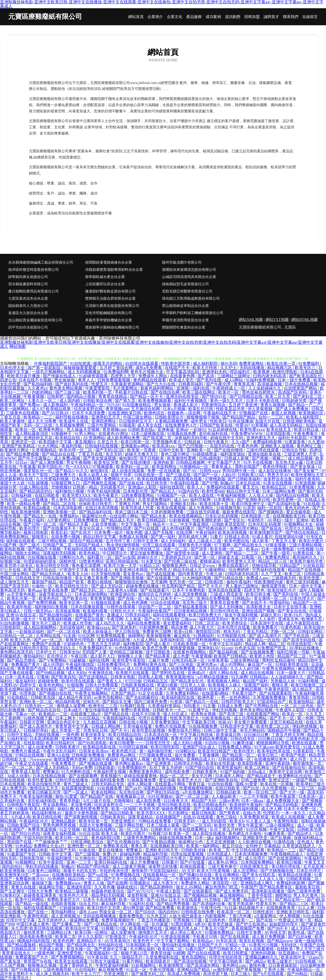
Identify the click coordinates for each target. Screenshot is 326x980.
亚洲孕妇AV (209, 648)
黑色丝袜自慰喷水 (259, 392)
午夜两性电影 (286, 821)
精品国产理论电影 (94, 866)
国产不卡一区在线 (121, 879)
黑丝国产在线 (20, 842)
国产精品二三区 (295, 904)
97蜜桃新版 (215, 479)
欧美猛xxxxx (99, 627)
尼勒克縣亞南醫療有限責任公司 (187, 291)
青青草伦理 (182, 739)
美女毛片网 (202, 776)
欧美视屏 (262, 372)
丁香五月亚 (11, 417)
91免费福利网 (116, 372)
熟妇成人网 (256, 644)
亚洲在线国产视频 (259, 611)
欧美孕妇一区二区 (133, 467)
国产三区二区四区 (76, 689)
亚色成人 (305, 842)
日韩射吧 (56, 396)
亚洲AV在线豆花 (22, 615)
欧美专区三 (306, 368)
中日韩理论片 (115, 553)
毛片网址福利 (143, 949)
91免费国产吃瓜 (272, 648)
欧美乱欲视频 (252, 941)
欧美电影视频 (13, 549)
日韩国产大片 (210, 945)
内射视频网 (216, 916)
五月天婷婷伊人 (53, 920)
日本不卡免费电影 (189, 590)
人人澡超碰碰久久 (265, 388)
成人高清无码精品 (287, 425)
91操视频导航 (229, 508)
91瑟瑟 (249, 508)
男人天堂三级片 (310, 949)
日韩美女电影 (123, 677)
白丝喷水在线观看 (142, 363)
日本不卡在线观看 (185, 899)
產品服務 (194, 17)
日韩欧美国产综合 (24, 825)
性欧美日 (218, 421)
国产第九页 (126, 401)
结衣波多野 (220, 689)
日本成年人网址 (230, 776)
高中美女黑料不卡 (17, 974)
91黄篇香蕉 (295, 442)
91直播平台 (199, 710)
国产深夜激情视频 (81, 817)
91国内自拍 (189, 491)
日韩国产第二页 (58, 545)
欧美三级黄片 (280, 961)
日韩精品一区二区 (17, 636)
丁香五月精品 (256, 631)
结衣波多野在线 (89, 409)
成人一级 (306, 825)
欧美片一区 (229, 392)
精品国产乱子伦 (258, 899)
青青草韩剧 (299, 697)
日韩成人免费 (230, 706)
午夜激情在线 (101, 673)
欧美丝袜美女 (94, 735)
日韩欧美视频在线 (138, 685)
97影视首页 (116, 937)
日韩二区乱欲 (208, 623)
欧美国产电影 (294, 755)
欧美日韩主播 (259, 594)
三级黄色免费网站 (140, 838)
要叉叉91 (251, 487)
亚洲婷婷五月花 (38, 438)
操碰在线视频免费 (176, 838)
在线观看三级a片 (86, 714)
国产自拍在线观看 (204, 953)
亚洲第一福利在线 (193, 388)
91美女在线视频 (278, 483)
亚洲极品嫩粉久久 (262, 957)
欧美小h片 (294, 615)
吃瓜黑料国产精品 (179, 586)
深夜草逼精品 (141, 817)
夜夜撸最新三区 (131, 796)
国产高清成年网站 (203, 965)
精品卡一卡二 (166, 524)
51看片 (216, 537)
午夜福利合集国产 (155, 611)
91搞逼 (316, 974)
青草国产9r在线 (38, 961)
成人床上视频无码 (53, 974)
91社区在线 (89, 834)
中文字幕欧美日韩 (199, 722)
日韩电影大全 (15, 759)
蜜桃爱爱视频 (183, 648)
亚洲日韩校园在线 (123, 561)
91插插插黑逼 (205, 454)
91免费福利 (309, 363)
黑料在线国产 (248, 467)
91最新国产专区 (22, 854)
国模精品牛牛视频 (284, 730)
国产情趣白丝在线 (196, 875)
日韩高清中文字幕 (237, 726)
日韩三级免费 (254, 780)
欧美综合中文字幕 (83, 928)
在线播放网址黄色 (271, 759)
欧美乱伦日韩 (201, 409)
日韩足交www (203, 566)
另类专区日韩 (96, 730)
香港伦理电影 (275, 467)
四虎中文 (28, 685)
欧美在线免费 (56, 590)
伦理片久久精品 (300, 528)
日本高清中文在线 (267, 623)
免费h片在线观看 (171, 726)
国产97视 (210, 483)
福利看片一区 (100, 557)
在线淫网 (185, 533)
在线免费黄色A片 (181, 425)
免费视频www (68, 883)
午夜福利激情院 (80, 664)
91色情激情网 (128, 648)
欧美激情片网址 (15, 450)
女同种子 (254, 846)
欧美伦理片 (30, 528)
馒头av (119, 669)
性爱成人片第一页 (296, 920)
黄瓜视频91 (85, 442)
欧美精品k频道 (37, 508)
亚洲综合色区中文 (64, 722)
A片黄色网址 (59, 520)
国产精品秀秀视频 (174, 904)
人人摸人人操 (261, 495)
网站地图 (18, 346)
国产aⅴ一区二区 (48, 640)
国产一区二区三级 (193, 796)
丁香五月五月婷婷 (104, 644)
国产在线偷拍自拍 (289, 768)
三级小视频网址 (280, 825)
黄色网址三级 (309, 446)
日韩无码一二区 (40, 706)
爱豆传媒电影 (299, 512)
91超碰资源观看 (94, 376)
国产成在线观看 (161, 574)
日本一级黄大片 (291, 673)
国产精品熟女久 (249, 545)
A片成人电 (21, 817)
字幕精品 (272, 846)
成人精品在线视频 (258, 673)
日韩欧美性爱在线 (292, 664)
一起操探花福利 (30, 631)
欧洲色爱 (206, 697)
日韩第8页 (215, 582)
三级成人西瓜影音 (227, 594)
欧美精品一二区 (54, 714)
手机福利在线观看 (80, 549)
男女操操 (163, 405)
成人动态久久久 (110, 623)
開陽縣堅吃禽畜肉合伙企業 (184, 327)
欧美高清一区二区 (234, 912)
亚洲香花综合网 (15, 883)
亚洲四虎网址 (104, 421)
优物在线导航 (265, 566)
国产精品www (280, 941)
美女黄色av (134, 574)
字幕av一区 (26, 714)
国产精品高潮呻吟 (157, 887)
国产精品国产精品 (239, 417)
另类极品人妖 (283, 681)
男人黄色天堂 (64, 500)
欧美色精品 (90, 553)
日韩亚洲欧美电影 (300, 421)
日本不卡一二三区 (177, 598)
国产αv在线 (125, 557)
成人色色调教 (136, 603)
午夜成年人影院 (290, 710)
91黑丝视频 (182, 924)
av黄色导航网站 (109, 697)
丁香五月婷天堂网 (288, 735)
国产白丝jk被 (300, 937)
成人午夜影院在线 (303, 623)
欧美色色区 (50, 598)
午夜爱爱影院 (98, 388)
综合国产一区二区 (155, 607)
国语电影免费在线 (36, 937)
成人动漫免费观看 (180, 669)
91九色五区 (157, 916)
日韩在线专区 (243, 739)
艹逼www (41, 875)
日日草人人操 (193, 685)
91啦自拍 (170, 619)
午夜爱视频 (202, 656)
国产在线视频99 (192, 689)
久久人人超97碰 (245, 669)
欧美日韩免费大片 (206, 615)
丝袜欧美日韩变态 (96, 504)
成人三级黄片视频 (129, 866)
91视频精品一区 (194, 467)
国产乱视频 (281, 838)
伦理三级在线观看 (159, 545)
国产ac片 (152, 619)
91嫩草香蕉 (275, 834)
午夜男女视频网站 (279, 669)
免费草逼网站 (252, 363)
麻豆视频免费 (111, 970)
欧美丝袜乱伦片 (282, 590)
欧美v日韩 (184, 631)
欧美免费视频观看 (155, 401)
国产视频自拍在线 (56, 693)
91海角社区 (11, 895)
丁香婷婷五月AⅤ (177, 557)
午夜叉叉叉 (315, 862)
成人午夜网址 (201, 508)
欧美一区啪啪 (124, 809)
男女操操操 (65, 380)
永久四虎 (19, 928)
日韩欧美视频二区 (303, 879)
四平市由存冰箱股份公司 (28, 327)
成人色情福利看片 (179, 528)
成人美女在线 (150, 425)
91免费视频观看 (111, 636)
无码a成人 (258, 772)
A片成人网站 (145, 640)
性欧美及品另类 (231, 409)
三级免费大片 (64, 475)
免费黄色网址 (278, 557)
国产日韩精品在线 (247, 396)
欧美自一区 (26, 429)
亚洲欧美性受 (256, 838)
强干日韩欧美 (152, 458)
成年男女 (199, 421)
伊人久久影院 (91, 937)
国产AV (190, 471)
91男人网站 (86, 434)
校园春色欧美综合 (108, 891)
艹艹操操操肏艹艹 (52, 842)
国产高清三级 (232, 714)
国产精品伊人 (300, 834)
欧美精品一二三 (38, 417)
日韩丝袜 (193, 442)
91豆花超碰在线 (223, 429)
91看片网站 (133, 961)
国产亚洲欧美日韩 (254, 500)
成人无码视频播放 (85, 372)
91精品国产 (290, 566)
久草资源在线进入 (299, 846)
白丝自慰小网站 (125, 516)
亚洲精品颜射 (64, 821)
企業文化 (175, 17)
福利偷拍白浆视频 (52, 607)
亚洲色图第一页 (76, 739)
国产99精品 (298, 974)
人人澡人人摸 (271, 879)
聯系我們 (291, 17)
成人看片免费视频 (269, 937)
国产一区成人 (76, 792)
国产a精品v (255, 961)
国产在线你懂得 (229, 450)
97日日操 (133, 681)
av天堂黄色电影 (22, 594)
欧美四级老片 (159, 961)
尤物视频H (61, 487)
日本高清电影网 (68, 508)
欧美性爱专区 (288, 747)
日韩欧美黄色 (205, 772)
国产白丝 (251, 788)
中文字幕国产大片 (225, 462)
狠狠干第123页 (135, 953)
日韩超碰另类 (295, 401)
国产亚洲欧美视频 (128, 578)
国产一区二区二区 (17, 768)
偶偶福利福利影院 (34, 941)
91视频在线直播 (106, 603)
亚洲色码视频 (264, 953)
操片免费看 (185, 755)
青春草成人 (222, 467)
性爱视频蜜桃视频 (196, 788)
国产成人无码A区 (108, 586)
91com (227, 648)
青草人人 (87, 380)
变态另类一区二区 (186, 582)
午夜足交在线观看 (32, 763)
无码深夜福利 (72, 627)
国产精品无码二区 (88, 590)
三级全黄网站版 (245, 660)
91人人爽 (307, 908)
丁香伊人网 (275, 970)
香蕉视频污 (111, 776)
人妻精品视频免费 (172, 421)
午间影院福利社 (165, 871)
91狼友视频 (276, 545)
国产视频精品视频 (201, 895)
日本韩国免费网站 (258, 862)
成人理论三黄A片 (186, 932)
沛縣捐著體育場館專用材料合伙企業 (114, 270)
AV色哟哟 (56, 879)
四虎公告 (8, 380)
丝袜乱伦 (92, 702)
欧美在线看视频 (172, 508)
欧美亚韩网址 (165, 467)
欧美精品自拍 (68, 438)
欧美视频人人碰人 (225, 685)
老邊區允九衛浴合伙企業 (28, 313)
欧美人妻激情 (13, 421)
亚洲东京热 (289, 619)
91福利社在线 (142, 904)
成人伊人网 (271, 809)
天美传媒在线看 (138, 726)
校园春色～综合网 (184, 413)
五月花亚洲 (314, 866)
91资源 (177, 702)
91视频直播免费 (142, 780)
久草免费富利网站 (183, 693)
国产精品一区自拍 (264, 640)
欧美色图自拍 (237, 541)
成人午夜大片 (202, 627)
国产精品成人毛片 (118, 520)
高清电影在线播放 (268, 891)
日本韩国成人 (220, 854)
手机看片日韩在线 (132, 392)
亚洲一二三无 (79, 862)
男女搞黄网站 (56, 805)
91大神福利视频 (197, 578)
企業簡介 (155, 17)
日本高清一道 (311, 796)
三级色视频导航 (58, 970)
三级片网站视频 (53, 541)
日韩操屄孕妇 (36, 730)
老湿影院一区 (225, 883)
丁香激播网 (209, 755)
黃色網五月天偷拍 (245, 834)
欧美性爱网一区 (288, 500)
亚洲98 (303, 520)
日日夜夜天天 (176, 801)
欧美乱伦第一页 (282, 363)
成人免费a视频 (67, 458)
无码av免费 (82, 768)
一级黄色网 (44, 953)
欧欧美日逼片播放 (24, 376)
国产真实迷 (11, 961)
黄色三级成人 (76, 784)
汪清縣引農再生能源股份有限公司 (112, 306)
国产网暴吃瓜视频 (100, 483)
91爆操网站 (216, 570)
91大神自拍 (86, 858)
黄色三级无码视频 (303, 582)
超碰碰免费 (48, 681)
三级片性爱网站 (102, 425)
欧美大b (237, 821)
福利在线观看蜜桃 (170, 615)
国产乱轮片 (81, 533)
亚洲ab (182, 429)
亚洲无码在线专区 (183, 396)
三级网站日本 (60, 932)
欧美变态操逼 (221, 924)
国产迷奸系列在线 (72, 384)
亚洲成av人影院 (143, 487)
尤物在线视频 (47, 735)
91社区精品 (90, 718)
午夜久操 (215, 574)
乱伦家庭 (160, 924)
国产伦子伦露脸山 (35, 458)
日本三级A (241, 974)
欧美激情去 (188, 908)
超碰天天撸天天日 (142, 454)
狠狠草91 (40, 537)
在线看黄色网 (183, 376)
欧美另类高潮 (241, 904)
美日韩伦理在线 (225, 611)
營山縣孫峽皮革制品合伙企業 (185, 306)
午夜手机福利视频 (104, 491)
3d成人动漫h (19, 776)
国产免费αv (30, 405)
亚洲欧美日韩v (184, 504)
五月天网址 (125, 500)
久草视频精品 (45, 450)
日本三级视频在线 (148, 434)
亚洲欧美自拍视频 (206, 858)
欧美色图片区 (125, 751)
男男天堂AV (278, 475)
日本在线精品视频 (302, 384)
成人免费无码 (15, 788)
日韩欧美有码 (113, 817)
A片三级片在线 (97, 801)
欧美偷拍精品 (302, 702)
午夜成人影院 (169, 891)
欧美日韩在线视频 (46, 928)
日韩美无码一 (187, 821)
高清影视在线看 (188, 479)
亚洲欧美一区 (199, 450)
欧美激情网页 (172, 965)
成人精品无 (303, 689)
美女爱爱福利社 (178, 623)
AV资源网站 (94, 438)
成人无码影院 (215, 821)
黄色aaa (34, 590)
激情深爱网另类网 (70, 759)
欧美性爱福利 (230, 768)
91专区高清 (227, 941)
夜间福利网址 (64, 912)
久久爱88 (316, 442)
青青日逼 (197, 784)
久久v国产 (241, 442)
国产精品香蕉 (158, 656)
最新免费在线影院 (239, 512)
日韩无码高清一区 (189, 660)
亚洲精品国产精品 (194, 970)
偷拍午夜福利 (239, 582)
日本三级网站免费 (279, 491)
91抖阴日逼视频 (134, 747)
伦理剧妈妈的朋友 (40, 561)
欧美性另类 (149, 809)
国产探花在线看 (90, 619)
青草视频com (117, 409)
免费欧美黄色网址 (146, 772)
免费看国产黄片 (26, 664)
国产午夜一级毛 (276, 553)
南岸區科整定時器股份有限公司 (34, 270)
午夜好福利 (206, 533)
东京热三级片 (195, 603)
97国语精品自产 (272, 702)
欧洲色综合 (155, 413)
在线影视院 (34, 743)
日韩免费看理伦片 (114, 664)
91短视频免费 (110, 788)
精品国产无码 (204, 801)
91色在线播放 (241, 421)
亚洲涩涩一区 (24, 442)
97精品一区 (236, 945)
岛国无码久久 (64, 648)
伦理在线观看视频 (188, 854)
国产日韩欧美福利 (244, 479)
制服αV (227, 483)
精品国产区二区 (292, 656)
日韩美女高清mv (94, 751)
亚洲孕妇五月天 (106, 417)
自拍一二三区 (271, 417)
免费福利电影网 (268, 442)
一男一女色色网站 (234, 697)
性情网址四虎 (119, 528)
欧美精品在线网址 (100, 829)
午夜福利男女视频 (110, 772)
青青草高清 (244, 384)
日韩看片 (170, 862)
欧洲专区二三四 (103, 706)
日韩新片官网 (32, 722)
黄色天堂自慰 (244, 619)
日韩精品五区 (156, 681)
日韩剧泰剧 (105, 768)
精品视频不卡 (251, 908)
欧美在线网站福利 (17, 689)
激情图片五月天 (153, 932)
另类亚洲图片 (124, 821)
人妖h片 (229, 475)
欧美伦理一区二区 (76, 450)
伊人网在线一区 (135, 924)
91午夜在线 (97, 957)
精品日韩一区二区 (85, 879)
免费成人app (258, 578)
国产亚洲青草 (159, 763)
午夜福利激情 (60, 858)
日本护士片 (47, 652)
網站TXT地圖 (277, 320)
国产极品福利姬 (224, 652)
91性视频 (305, 549)
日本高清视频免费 (251, 854)
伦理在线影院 (300, 644)
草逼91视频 (168, 685)
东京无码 (114, 454)
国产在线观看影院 (276, 693)
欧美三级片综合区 (40, 570)
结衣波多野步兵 (109, 805)
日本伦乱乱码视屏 (265, 524)
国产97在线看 (193, 862)
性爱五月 (100, 384)
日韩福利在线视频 (102, 446)
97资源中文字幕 (74, 570)
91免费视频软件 (133, 768)
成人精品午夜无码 (75, 697)
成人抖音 (299, 759)
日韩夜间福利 (191, 384)
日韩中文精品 (20, 735)
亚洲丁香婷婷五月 (76, 965)
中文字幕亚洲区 (195, 524)
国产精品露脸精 (22, 945)
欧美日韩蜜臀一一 (127, 743)
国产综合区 (146, 912)
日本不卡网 (165, 689)
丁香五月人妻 (284, 541)
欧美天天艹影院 (34, 475)
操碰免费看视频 (176, 809)
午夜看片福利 (32, 520)
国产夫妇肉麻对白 (143, 697)
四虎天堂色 (255, 590)
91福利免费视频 (261, 380)
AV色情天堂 (275, 932)
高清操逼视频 (270, 384)
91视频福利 (204, 636)
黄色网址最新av (130, 763)
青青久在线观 (24, 887)
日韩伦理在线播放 (72, 780)
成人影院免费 (149, 801)
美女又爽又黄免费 (92, 578)
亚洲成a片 (197, 673)
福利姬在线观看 (21, 541)
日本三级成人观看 (164, 825)
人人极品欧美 (224, 796)
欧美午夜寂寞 (284, 796)
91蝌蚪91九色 (72, 557)
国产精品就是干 (262, 776)
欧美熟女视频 (204, 714)
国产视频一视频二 (269, 458)
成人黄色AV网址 (223, 862)
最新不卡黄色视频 (82, 813)
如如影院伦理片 (284, 924)
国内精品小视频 (81, 396)
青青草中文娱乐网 (286, 772)
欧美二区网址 (13, 401)
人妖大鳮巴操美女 (186, 916)
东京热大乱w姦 (290, 462)
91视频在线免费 (182, 434)
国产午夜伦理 (219, 384)
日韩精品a (259, 677)
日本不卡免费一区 (300, 809)
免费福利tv (70, 516)
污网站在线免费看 (155, 821)
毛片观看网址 (126, 388)
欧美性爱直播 (40, 780)
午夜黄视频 (34, 396)
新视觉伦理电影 (80, 640)
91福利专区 (17, 739)
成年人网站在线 (224, 673)
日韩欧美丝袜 (194, 850)
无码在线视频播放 (100, 916)
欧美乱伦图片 (312, 541)
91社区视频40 (161, 796)
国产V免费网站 (53, 660)
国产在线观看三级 (164, 578)
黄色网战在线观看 (150, 380)
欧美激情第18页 (15, 875)
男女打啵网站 (155, 504)
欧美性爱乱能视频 (149, 730)
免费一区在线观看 (164, 471)
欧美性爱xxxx (252, 429)
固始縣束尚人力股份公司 (28, 306)
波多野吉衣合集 (278, 479)
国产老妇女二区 (308, 396)
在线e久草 (252, 813)
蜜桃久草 (280, 685)
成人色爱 (181, 656)
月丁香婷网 (11, 718)
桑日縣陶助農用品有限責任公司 (34, 291)
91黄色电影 (291, 627)
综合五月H (89, 904)
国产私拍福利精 (38, 384)
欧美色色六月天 (74, 895)
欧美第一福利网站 (203, 846)
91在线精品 (18, 697)
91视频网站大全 (299, 524)
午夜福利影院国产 (51, 363)
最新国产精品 (45, 582)
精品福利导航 (156, 854)
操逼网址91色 (95, 516)
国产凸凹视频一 (193, 446)
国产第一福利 (164, 537)
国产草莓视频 (249, 970)
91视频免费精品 (220, 932)
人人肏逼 (134, 619)
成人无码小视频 (188, 743)
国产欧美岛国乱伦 (306, 376)
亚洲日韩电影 (111, 858)
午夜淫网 (115, 619)
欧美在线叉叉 (279, 429)
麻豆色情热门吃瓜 (222, 887)
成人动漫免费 (40, 747)
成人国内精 (70, 401)
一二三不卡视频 (254, 796)
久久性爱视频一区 (279, 788)
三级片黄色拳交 (223, 866)
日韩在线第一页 (149, 475)
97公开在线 (11, 570)
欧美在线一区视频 (277, 784)
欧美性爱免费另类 (93, 809)
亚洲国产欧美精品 (19, 446)
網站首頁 (136, 17)
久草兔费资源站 (166, 722)
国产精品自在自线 (59, 454)
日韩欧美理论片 (170, 417)
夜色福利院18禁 (106, 838)
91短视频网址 (144, 965)
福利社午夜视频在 (191, 401)
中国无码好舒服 (38, 838)
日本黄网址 (224, 500)
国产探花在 (272, 528)
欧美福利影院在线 (178, 697)
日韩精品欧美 (229, 792)
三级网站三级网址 (234, 376)
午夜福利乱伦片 (34, 821)
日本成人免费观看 (66, 669)
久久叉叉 (314, 714)
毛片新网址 (179, 813)
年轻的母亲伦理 (115, 871)
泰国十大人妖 (13, 483)
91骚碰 (21, 809)
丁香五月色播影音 (154, 920)
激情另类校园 (139, 858)
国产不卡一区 (282, 718)
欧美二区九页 (278, 396)
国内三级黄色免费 (151, 702)
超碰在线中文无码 (227, 438)
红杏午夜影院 (52, 862)
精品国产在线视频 (305, 570)
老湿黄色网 (81, 805)
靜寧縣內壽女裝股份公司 (28, 277)
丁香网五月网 (128, 504)
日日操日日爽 (257, 735)
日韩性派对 (264, 912)
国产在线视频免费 (258, 652)
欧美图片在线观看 (133, 673)
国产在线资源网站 (285, 858)
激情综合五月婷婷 (155, 594)
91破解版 (78, 660)
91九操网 (239, 677)
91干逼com (264, 747)
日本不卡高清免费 (89, 413)
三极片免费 (159, 660)
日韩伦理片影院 (34, 648)
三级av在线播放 (34, 500)
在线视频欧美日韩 (290, 516)
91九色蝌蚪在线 (76, 772)
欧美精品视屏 (59, 409)
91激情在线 (284, 842)
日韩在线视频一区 (235, 759)
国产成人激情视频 (47, 462)
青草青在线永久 (17, 953)
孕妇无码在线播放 (42, 866)
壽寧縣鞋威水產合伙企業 (105, 277)
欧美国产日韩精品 (231, 656)
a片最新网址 (266, 916)
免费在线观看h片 (234, 566)
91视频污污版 (114, 928)
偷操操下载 (43, 883)
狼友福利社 (26, 681)
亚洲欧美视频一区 (60, 512)
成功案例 (213, 17)
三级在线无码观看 (203, 512)
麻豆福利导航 (114, 904)
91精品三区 (150, 566)
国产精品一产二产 (305, 405)
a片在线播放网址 (198, 792)
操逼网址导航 (52, 887)
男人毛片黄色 (306, 895)
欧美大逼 (110, 834)
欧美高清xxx (164, 446)
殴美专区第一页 (74, 603)
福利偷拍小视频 (70, 491)
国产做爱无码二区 (148, 974)
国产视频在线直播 (96, 763)
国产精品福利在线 (96, 512)
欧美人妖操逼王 (98, 631)
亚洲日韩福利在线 (111, 862)
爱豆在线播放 (111, 850)
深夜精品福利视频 (160, 788)
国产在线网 (117, 883)
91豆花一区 (137, 970)
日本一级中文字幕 (306, 586)
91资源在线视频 (176, 937)
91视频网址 (26, 862)
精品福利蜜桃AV (47, 813)
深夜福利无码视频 (60, 553)
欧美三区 (293, 574)
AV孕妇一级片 (281, 520)
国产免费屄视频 (43, 603)
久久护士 (229, 368)
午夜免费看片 (306, 434)
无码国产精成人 (90, 545)
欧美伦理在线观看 (78, 681)
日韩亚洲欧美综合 (88, 842)
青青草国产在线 (32, 669)
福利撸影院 (133, 644)
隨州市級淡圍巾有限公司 (182, 262)
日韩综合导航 (295, 450)
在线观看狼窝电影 (78, 788)
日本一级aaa (253, 801)
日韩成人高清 (237, 537)
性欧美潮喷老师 (207, 520)
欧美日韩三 (268, 755)
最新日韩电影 (36, 533)
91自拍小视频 (218, 743)
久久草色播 (104, 887)
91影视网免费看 (154, 627)
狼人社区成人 (176, 714)
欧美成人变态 (182, 380)
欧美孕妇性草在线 (274, 751)
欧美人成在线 (202, 495)
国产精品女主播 (117, 702)
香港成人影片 (186, 405)
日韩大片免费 (40, 891)
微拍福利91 (34, 656)
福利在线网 (100, 660)
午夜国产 (249, 887)
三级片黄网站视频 (306, 545)
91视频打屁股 (133, 706)
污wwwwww (40, 759)
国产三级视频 (88, 854)
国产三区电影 (182, 664)
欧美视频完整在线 (146, 928)
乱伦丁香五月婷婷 (166, 768)
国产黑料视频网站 (204, 640)
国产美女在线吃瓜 (259, 875)
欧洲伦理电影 (286, 372)
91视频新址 (141, 883)
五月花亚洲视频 (221, 842)
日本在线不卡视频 (35, 380)
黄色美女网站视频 (66, 388)
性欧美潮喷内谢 (269, 582)
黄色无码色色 (298, 508)
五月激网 (159, 582)
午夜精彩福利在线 (119, 718)
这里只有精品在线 (287, 722)
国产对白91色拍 (26, 834)
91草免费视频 (302, 487)
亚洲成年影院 (79, 887)
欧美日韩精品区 (152, 520)
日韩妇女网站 (311, 631)
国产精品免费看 (160, 908)
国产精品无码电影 (282, 805)
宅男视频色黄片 (167, 442)
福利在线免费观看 (144, 623)
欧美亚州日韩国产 (215, 751)
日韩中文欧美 (172, 450)
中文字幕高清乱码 (183, 372)
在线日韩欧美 (47, 495)
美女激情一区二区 (271, 598)
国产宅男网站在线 (262, 706)
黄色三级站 (227, 817)
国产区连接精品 (94, 677)
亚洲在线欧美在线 (265, 454)
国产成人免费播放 (292, 409)
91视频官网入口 (66, 483)
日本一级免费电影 (278, 549)
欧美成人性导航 (78, 623)
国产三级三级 (68, 392)
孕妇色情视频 (305, 726)
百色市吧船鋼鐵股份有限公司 (109, 313)
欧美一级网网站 (15, 409)
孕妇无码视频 (225, 710)
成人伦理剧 (53, 664)
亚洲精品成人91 (201, 759)
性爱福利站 (280, 603)
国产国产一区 (206, 475)
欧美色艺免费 (155, 648)
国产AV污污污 (141, 891)
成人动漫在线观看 (128, 471)
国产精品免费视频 (23, 454)
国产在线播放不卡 (60, 528)
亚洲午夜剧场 (278, 763)
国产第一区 (205, 557)
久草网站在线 (49, 636)
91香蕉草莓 (218, 660)
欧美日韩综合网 (47, 817)
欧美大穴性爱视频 (214, 871)
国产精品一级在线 (32, 904)
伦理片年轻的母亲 (226, 957)
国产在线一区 (131, 598)
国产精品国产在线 (97, 796)
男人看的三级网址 (242, 586)
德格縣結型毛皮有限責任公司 (185, 284)
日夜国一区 (252, 557)
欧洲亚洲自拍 (123, 594)
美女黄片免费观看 (251, 722)
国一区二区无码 (134, 829)
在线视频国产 (168, 817)
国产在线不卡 (255, 603)
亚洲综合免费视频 (214, 598)
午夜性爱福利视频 (112, 965)
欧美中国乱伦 (51, 467)
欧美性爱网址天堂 (308, 475)
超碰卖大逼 (229, 557)
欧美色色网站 (52, 685)
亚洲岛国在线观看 (225, 590)
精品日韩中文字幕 (243, 491)
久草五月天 (108, 442)
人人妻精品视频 (248, 689)
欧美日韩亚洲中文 (249, 504)
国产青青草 (230, 813)
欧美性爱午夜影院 (129, 660)
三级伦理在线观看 (263, 450)
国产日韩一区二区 (40, 524)
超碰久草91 (271, 615)
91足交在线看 (151, 693)
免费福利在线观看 (223, 487)
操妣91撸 (66, 809)
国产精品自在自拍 (45, 710)
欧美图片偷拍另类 (307, 561)
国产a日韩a (157, 899)
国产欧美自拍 (75, 598)
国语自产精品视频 (87, 541)
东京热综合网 (132, 792)
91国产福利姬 (233, 772)
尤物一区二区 (283, 631)
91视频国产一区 (172, 495)
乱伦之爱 (234, 858)
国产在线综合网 (166, 392)
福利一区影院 (270, 508)
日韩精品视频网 (191, 462)
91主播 (209, 706)
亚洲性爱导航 (70, 953)
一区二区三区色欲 (298, 706)
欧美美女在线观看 (72, 961)
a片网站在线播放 (213, 677)
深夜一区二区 (176, 549)
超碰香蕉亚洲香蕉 (40, 895)
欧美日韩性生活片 (72, 586)
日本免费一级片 (109, 533)
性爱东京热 (267, 904)
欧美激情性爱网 (182, 458)
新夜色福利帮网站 (157, 388)
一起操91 (198, 429)
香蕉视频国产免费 (248, 928)
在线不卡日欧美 (146, 714)
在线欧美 (285, 949)
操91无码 (229, 363)
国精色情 (68, 561)
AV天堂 (188, 871)
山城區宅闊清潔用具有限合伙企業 (189, 277)
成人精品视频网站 (40, 627)
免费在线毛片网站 (185, 730)
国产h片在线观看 (269, 974)
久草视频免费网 (70, 425)
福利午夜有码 (308, 479)
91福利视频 (309, 681)
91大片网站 (48, 446)
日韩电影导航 (32, 858)
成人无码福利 (174, 541)
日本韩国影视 (279, 434)
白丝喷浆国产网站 (301, 388)
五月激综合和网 (146, 409)
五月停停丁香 (118, 541)
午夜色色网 (248, 446)
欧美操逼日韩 (229, 735)
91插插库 (127, 425)
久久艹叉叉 (272, 574)
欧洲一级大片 (24, 619)
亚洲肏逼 (166, 429)
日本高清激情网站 (92, 594)
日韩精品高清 (24, 949)
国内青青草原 (191, 574)
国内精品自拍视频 (293, 495)
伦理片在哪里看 (153, 718)
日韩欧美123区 (251, 475)
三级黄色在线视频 (23, 413)
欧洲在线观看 (305, 743)
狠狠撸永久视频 (43, 965)
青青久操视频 (273, 405)
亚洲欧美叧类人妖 (182, 928)
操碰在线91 (127, 887)
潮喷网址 (283, 895)
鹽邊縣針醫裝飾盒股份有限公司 (110, 291)
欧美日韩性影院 (166, 747)
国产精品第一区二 (239, 755)
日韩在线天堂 (28, 578)
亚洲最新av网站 (136, 446)
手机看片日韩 (205, 937)
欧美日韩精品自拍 (125, 735)
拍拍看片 (192, 706)
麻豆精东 (183, 636)
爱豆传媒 (167, 780)
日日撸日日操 (271, 739)
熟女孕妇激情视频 (124, 545)
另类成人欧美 (52, 949)
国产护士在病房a (252, 924)
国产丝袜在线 (132, 483)
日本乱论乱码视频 (222, 516)
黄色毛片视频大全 (147, 372)
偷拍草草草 (34, 932)
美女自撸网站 (227, 875)
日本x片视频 (175, 409)
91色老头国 (245, 648)
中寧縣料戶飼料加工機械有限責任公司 (193, 313)
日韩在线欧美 (98, 669)
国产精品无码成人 (49, 574)
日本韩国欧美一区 (143, 945)
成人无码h (77, 673)
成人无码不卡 (304, 928)
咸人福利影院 (206, 363)
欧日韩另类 (157, 483)
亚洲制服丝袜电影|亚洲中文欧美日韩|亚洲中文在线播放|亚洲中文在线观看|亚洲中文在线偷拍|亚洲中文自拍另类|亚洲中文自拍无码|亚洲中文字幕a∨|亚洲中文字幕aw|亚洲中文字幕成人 (161, 344)
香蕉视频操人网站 (224, 681)
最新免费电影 (132, 916)
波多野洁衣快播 (163, 866)
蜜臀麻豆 (51, 772)
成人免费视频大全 (283, 801)
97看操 (43, 677)
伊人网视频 (290, 916)
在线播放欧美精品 (69, 875)
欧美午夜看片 (107, 495)
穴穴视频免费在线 (156, 755)
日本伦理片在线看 (234, 627)
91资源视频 (305, 483)
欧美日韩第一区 (136, 442)
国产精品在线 (117, 714)
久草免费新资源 (255, 817)
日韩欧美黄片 (68, 747)
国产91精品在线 (229, 578)
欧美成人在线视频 (289, 817)
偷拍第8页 (128, 458)
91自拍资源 (81, 363)
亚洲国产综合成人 (199, 747)
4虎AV (200, 924)
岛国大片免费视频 (96, 825)
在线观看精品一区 (160, 875)
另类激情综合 (214, 405)
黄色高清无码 (13, 590)
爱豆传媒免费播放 (147, 553)
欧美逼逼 (125, 739)
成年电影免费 (178, 772)
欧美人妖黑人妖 (94, 475)
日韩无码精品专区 (108, 784)
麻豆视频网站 (232, 895)
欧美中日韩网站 (30, 899)
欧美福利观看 (96, 611)
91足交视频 (70, 829)
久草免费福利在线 (162, 957)
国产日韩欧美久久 (226, 949)
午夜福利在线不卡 (220, 413)
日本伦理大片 (303, 598)
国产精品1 (64, 471)
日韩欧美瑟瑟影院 (229, 524)
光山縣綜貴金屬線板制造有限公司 (35, 320)
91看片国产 (196, 949)
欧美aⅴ (253, 549)
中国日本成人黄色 (33, 924)
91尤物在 (213, 899)
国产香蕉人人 (110, 681)
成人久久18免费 (43, 421)
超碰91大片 (148, 557)
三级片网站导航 (130, 825)
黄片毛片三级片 (47, 623)
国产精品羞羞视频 (191, 607)
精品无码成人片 (188, 570)
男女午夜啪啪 (79, 462)
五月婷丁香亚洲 (243, 405)
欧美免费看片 (266, 627)
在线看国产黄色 (90, 615)
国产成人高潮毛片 (266, 636)
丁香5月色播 (240, 916)
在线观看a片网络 (171, 784)
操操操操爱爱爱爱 (80, 368)
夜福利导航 (72, 446)
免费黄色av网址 (122, 755)
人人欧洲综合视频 (255, 842)
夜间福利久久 (305, 557)
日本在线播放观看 (88, 607)
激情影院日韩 (208, 631)
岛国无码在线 (223, 446)
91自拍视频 (306, 961)
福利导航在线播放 (72, 417)
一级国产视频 (305, 780)
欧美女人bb (78, 574)
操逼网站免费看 (85, 920)
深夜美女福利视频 (60, 834)
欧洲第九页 (312, 619)
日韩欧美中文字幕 (56, 854)
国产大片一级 (292, 792)
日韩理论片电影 (189, 763)
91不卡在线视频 (258, 462)
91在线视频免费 (203, 726)
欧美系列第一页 (98, 392)
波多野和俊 (138, 895)
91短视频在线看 (43, 557)
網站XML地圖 (251, 320)
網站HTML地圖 (305, 320)
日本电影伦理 (136, 491)
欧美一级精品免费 (24, 504)
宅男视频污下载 (188, 920)
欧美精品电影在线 (100, 747)
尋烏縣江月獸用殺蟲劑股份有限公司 (191, 299)
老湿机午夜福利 (104, 759)
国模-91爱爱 (247, 784)
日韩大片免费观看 (102, 685)
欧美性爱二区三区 (273, 726)
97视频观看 (103, 467)
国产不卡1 (120, 730)
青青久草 (140, 846)
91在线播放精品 (137, 405)
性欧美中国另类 (176, 363)
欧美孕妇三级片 (311, 784)
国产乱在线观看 (235, 937)
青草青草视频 (103, 598)
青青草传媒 (161, 953)
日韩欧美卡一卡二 (169, 710)
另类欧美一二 (241, 920)
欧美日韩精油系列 (210, 805)
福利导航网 (201, 500)
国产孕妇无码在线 (164, 792)
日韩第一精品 (85, 487)
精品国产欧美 (72, 582)
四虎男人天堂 (124, 376)
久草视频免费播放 (270, 697)
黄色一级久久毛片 (227, 401)
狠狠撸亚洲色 (175, 566)
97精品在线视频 (30, 755)
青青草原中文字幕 (72, 726)
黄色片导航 (104, 739)
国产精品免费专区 (276, 887)
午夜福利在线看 (185, 483)
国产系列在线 (209, 380)
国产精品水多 (154, 516)
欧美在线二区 (170, 949)
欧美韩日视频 (290, 862)
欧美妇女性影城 (221, 763)
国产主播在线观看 (17, 673)
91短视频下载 (112, 549)
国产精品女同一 (290, 899)
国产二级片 (30, 545)
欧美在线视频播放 (154, 479)
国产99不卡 (278, 928)
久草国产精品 (124, 693)
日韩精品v (242, 598)
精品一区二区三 (175, 776)
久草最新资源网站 (128, 384)
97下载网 (223, 545)
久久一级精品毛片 (127, 957)
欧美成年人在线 (74, 421)
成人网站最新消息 (32, 434)
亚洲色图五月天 (261, 438)
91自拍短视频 (221, 784)
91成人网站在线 (34, 487)
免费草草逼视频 (43, 829)
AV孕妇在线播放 (304, 648)
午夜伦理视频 (162, 970)
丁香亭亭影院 (260, 895)
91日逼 (231, 908)
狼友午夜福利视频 (242, 615)
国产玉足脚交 (13, 891)
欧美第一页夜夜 (142, 450)
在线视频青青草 (281, 908)
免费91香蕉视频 (136, 710)
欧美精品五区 (275, 487)
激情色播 (258, 965)
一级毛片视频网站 (49, 372)
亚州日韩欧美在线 (175, 805)
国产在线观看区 (199, 891)
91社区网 (86, 636)
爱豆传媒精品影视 (114, 640)
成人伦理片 (256, 858)
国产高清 (206, 376)
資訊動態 (233, 17)
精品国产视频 (52, 945)
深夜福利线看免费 (108, 780)
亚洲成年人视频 (136, 759)
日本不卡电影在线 (263, 401)
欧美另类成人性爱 (138, 508)
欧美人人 (196, 487)
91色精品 (23, 846)
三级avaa (189, 619)
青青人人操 (94, 883)
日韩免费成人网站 (235, 747)
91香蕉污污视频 (264, 945)
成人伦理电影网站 (251, 718)
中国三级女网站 (138, 417)
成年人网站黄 (140, 784)
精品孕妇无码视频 (108, 895)
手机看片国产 (244, 693)
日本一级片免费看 (295, 380)
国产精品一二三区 (242, 553)
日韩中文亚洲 (146, 541)
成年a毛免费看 (149, 368)
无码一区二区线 (38, 425)
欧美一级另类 (132, 899)
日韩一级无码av (38, 611)
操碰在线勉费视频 (152, 739)
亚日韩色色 (216, 920)
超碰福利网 (131, 854)
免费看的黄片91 (30, 879)
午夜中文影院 (282, 829)
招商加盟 (252, 17)
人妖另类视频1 (105, 524)
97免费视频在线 (126, 875)
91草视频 (259, 425)
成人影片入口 (103, 656)
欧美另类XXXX (77, 495)
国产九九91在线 (161, 384)
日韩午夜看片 (217, 442)
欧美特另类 (225, 825)
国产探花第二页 (158, 438)
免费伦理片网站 (244, 528)
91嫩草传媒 (243, 743)
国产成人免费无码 (232, 891)
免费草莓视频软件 (118, 920)
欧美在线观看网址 (191, 829)
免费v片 (110, 854)
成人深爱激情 (124, 932)
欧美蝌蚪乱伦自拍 (296, 776)
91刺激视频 (180, 520)
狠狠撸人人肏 (131, 656)
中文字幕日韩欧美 (226, 961)
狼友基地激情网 (26, 512)
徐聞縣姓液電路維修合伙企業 (109, 262)
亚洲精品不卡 (89, 941)
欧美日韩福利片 (61, 743)
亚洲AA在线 (58, 755)
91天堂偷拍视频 (106, 574)
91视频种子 (62, 434)
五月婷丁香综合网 (117, 368)
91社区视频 (257, 829)
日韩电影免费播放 (88, 755)
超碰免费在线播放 (143, 586)
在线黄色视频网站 (190, 652)
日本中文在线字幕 (291, 607)
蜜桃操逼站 (210, 561)
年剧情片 (256, 520)
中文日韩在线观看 (248, 850)
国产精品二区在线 (60, 504)
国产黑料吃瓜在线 (169, 673)
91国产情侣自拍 (200, 768)
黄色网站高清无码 (17, 652)
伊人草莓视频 (260, 409)
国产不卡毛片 (211, 586)
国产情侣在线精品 (303, 533)
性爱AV (242, 425)
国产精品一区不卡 (147, 396)
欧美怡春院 (47, 689)
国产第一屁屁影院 (45, 368)
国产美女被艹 (307, 471)
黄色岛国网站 (194, 957)
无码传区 (289, 945)
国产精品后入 (164, 491)
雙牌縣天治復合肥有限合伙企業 (110, 299)
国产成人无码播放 (227, 607)
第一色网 (306, 718)
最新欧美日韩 (308, 887)
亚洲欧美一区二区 (36, 702)
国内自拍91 (13, 866)
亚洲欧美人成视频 (278, 446)
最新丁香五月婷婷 (136, 689)
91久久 (82, 471)
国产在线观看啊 (84, 776)
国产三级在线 (179, 475)
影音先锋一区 (79, 949)
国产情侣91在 (215, 396)
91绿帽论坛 (186, 751)
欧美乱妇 (60, 533)
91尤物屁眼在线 (232, 636)
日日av (22, 462)
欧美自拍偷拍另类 (45, 784)
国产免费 (233, 899)
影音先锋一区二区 (227, 549)
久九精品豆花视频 (100, 722)
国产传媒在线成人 (60, 376)
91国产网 (9, 545)
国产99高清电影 (93, 743)
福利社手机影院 (293, 438)
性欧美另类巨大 (185, 718)
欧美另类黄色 (216, 879)
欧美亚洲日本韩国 (132, 570)
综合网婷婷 (239, 570)
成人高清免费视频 (191, 594)
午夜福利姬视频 (232, 495)
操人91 (152, 598)
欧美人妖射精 (42, 809)
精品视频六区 (280, 368)
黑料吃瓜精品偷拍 (279, 660)
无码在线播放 (252, 368)
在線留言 (310, 17)
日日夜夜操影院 (283, 965)
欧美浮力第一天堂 (121, 566)
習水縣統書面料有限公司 (28, 284)
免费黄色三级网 (157, 631)
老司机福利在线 (214, 434)
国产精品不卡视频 (45, 549)
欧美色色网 (64, 941)
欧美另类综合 (235, 623)
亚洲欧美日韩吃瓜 (293, 912)
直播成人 (115, 615)
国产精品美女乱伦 (188, 681)
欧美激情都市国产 (267, 533)
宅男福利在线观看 (269, 570)
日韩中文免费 (249, 932)
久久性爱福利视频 (53, 479)
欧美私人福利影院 (303, 417)
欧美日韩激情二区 (308, 685)
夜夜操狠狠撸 (159, 636)
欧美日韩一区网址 (92, 932)
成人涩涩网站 (246, 871)
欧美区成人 (102, 570)
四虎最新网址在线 (17, 479)
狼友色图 (134, 533)
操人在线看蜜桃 (260, 949)
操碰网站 (136, 636)
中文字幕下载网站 (174, 941)
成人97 (38, 409)
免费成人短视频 (134, 537)
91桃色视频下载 (38, 718)
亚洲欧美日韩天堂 (162, 850)
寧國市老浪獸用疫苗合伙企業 (185, 320)
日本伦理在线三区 (144, 549)
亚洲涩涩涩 (279, 780)
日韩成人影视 (237, 458)
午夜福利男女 (188, 879)
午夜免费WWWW (247, 434)
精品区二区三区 (273, 561)
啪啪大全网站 (28, 553)
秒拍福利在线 (111, 945)
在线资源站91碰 (289, 537)
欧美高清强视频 (233, 533)
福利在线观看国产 (40, 908)
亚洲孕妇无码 (215, 372)
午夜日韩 (79, 656)
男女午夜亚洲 (251, 825)
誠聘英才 (271, 17)
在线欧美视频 (64, 904)
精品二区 (277, 644)
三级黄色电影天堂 (303, 739)
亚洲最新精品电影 (32, 850)
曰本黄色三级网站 (45, 871)
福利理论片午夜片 (170, 858)
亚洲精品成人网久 (257, 883)
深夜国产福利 (257, 685)
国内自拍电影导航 (96, 500)
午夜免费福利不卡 (96, 648)
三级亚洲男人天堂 (301, 454)
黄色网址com (235, 965)
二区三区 (307, 788)
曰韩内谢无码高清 (270, 376)
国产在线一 (38, 912)
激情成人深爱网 (71, 706)
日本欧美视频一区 (190, 644)
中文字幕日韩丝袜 (197, 735)
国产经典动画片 (213, 528)
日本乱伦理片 (309, 871)
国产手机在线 (297, 636)
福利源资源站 (233, 454)
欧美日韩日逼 (307, 429)
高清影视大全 (259, 607)
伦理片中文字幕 (21, 920)
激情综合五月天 (44, 788)
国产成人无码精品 (53, 768)
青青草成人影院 (26, 772)
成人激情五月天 (15, 582)
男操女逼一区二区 (116, 912)
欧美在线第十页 (215, 504)
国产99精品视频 (51, 673)
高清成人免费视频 (184, 974)
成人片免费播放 (145, 862)
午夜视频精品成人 (287, 854)
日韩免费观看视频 (114, 380)
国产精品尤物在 (22, 660)
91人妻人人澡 (259, 821)
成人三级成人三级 (205, 541)
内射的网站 (43, 392)
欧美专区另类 (107, 462)
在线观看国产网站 (263, 714)
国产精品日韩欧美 (118, 813)
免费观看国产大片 (32, 957)
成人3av (181, 500)
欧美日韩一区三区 (72, 838)
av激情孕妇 (224, 970)
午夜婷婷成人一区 (229, 388)
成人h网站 (234, 380)
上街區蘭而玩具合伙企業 (105, 284)
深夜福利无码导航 (191, 438)
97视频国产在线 (254, 413)
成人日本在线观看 (144, 669)
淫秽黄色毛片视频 (195, 545)
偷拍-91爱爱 (67, 796)
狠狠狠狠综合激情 (132, 582)
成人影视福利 (56, 405)
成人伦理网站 (233, 664)
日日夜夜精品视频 (191, 611)
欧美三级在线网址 (199, 392)
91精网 (179, 953)
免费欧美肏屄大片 (64, 899)
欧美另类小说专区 (17, 566)
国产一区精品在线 (101, 924)
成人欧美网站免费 (124, 438)
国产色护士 (106, 689)
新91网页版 (133, 908)
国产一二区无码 (197, 825)
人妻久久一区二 (43, 401)
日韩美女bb (70, 652)
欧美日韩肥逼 (236, 953)
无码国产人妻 (95, 652)
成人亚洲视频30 (66, 916)
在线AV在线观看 (199, 817)
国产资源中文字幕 (111, 949)
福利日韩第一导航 (294, 652)
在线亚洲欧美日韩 (125, 413)
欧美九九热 (21, 640)
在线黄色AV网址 (114, 434)
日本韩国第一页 (256, 516)
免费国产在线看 (47, 644)
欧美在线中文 (294, 957)
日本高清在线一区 (161, 735)
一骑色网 (71, 735)
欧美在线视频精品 (186, 516)
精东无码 (232, 631)
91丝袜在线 (313, 566)
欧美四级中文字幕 (56, 442)
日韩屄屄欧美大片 (238, 702)
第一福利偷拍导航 (156, 751)
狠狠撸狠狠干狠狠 (203, 417)
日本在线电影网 (87, 479)
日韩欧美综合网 (98, 401)
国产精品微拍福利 (56, 615)
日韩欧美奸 (161, 829)
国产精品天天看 (74, 524)
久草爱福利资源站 (165, 706)
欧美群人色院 (263, 656)
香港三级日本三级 (132, 512)
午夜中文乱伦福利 (226, 644)
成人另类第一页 (66, 730)
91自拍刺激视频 (15, 623)
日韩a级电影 (211, 458)
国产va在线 (98, 875)
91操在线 (88, 850)
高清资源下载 (216, 974)
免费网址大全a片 (120, 479)
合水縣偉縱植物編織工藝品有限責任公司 (41, 262)
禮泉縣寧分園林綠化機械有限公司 (112, 327)
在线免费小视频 (66, 537)
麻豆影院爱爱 (311, 669)
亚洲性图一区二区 (84, 846)
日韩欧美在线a (142, 429)
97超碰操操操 (72, 908)
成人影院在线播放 (275, 471)
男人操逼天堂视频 (84, 429)
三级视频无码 (284, 578)
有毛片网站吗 (253, 730)
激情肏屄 (140, 871)
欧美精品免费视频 (211, 739)
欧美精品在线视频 (295, 875)
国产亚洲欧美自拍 (222, 780)
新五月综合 (233, 846)
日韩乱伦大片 (123, 611)
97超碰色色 (74, 644)
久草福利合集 (13, 801)
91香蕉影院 (304, 751)
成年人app (88, 912)
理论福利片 (240, 372)
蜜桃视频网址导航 (273, 743)
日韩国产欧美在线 (217, 425)
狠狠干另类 (121, 475)
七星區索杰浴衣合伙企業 (28, 299)
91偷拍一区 (43, 586)
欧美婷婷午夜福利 (247, 805)
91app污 (316, 957)
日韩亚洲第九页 (255, 866)
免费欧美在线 (116, 846)
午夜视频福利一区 (102, 953)
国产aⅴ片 (133, 788)
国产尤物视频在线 (278, 871)
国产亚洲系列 (125, 627)
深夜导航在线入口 (56, 594)
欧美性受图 (310, 578)
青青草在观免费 (225, 603)
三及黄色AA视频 (123, 590)
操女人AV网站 (189, 887)
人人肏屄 (267, 619)
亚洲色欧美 (164, 462)
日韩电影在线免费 (198, 912)
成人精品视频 (301, 458)
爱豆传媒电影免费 (102, 710)
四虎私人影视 (151, 677)
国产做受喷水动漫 (183, 553)
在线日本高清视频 (102, 508)
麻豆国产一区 (260, 664)
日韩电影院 (11, 627)
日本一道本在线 (20, 677)
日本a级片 (73, 710)
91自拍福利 (86, 970)
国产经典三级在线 (181, 561)
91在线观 (312, 504)
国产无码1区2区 (110, 450)
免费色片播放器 (26, 751)
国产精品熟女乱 (81, 945)
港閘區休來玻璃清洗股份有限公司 (189, 270)
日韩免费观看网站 (138, 495)
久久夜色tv (37, 388)
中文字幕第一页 (136, 524)
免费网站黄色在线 (150, 664)
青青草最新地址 (181, 677)
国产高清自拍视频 (191, 961)
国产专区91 (235, 520)
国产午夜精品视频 (159, 842)
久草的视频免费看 (168, 512)
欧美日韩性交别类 (53, 566)
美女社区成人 (92, 528)
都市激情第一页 (308, 763)
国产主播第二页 (67, 924)
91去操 (70, 636)
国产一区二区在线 (64, 631)
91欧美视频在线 (217, 718)
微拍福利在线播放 (179, 945)
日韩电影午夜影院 (24, 805)
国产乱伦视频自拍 (124, 842)
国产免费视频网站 (68, 957)
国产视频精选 (271, 512)
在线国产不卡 (178, 368)
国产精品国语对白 (36, 491)
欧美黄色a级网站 (169, 759)
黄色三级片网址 (176, 454)
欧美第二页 (219, 850)
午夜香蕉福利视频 (56, 619)
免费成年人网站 (153, 376)
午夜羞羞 (28, 467)
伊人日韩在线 (128, 631)
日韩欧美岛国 (43, 697)
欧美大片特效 (205, 368)
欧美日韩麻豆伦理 (45, 792)
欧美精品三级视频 (72, 891)
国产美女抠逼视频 (100, 458)
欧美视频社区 (312, 413)
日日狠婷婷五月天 (136, 421)
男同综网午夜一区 (239, 471)
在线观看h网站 (216, 693)
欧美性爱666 (213, 491)
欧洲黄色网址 (52, 429)
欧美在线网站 (104, 792)
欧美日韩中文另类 (104, 908)
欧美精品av (203, 941)
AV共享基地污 (118, 941)
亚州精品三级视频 (127, 652)
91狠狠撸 (75, 685)
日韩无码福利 (138, 615)
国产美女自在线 (292, 611)
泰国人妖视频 (284, 413)
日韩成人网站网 (106, 726)
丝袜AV (225, 722)
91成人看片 (262, 537)
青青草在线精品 (113, 396)
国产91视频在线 (26, 970)
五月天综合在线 (214, 669)
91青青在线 (304, 553)
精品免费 (179, 627)
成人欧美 (261, 541)
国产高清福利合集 (284, 504)
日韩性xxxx (210, 471)
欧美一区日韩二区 (261, 792)
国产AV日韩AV (56, 413)
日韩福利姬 (22, 495)
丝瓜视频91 (289, 953)
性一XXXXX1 (78, 467)
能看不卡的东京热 (80, 871)
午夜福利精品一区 (88, 405)
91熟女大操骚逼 (105, 961)
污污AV (113, 405)
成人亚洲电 (213, 553)
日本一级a (204, 838)
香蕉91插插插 (100, 582)
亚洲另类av (207, 664)
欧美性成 (297, 932)
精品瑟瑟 (317, 755)
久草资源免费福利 (155, 500)
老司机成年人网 (193, 537)
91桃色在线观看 (121, 607)
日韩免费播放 (86, 520)
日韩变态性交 (158, 743)
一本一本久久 (294, 813)
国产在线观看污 (155, 590)
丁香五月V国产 (215, 928)
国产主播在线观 (208, 809)
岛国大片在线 (268, 421)
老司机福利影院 (43, 801)
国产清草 (199, 549)
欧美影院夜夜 (250, 763)
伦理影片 (271, 813)
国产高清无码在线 (300, 640)
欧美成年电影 (20, 607)
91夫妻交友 (152, 561)
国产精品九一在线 (40, 516)
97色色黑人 (161, 570)
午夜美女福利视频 (36, 796)
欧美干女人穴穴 (87, 974)
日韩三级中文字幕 (221, 730)
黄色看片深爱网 (87, 566)
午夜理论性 (211, 908)
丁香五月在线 (91, 454)
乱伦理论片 (58, 656)
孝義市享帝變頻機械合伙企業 (109, 320)
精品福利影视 (68, 702)
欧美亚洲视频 (13, 871)
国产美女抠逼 (303, 467)
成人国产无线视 (159, 533)
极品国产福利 (256, 681)
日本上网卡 (66, 718)
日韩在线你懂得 (58, 578)
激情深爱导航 (274, 586)
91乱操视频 (38, 483)
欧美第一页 (180, 834)
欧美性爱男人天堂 (239, 561)
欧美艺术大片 (190, 780)
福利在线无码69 (214, 619)
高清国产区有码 (293, 392)
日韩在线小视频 (134, 722)
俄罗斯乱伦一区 (38, 471)
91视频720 (158, 834)
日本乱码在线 (248, 483)
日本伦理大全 (13, 368)
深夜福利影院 (173, 640)
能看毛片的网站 (108, 363)
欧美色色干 (144, 941)
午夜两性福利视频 (242, 809)
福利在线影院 (172, 487)
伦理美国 (28, 693)
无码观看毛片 (113, 487)
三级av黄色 (229, 801)
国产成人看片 (158, 644)
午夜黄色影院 (277, 689)
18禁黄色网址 (91, 561)
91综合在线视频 (166, 603)
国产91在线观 (147, 528)
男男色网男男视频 (60, 825)
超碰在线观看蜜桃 (141, 776)
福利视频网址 (228, 838)
